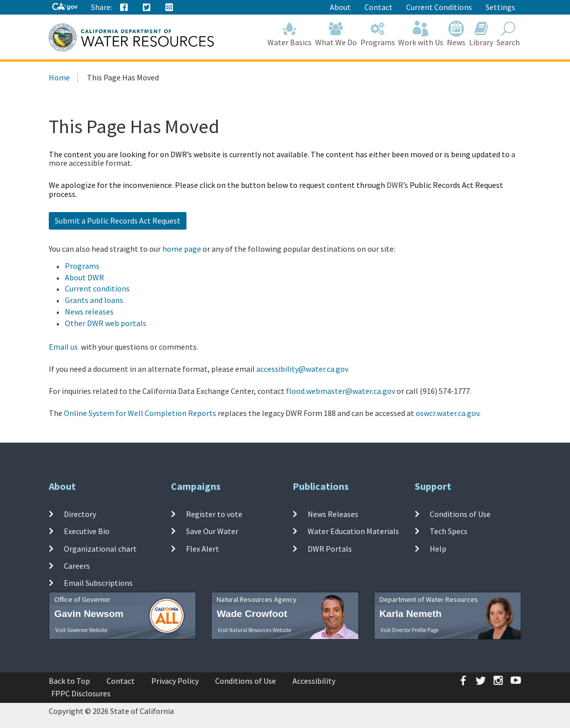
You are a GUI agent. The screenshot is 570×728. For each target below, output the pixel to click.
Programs (377, 34)
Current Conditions (439, 7)
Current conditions (97, 288)
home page (182, 249)
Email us (63, 347)
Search (508, 34)
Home (59, 77)
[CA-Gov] (65, 7)
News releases (89, 311)
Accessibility (314, 681)
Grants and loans (94, 300)
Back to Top (69, 681)
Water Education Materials (353, 531)
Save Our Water (212, 531)
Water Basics (290, 34)
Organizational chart (100, 548)
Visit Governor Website (81, 630)
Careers (77, 566)
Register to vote (214, 514)
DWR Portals (330, 548)
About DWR (84, 277)
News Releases (333, 514)
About (340, 7)
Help (438, 548)
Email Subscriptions (98, 583)
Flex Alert (203, 548)
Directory (80, 514)
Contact (378, 7)
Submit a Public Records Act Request (118, 221)
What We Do (336, 34)
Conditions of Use (460, 514)
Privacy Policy (175, 681)
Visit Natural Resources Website (254, 630)
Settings (500, 7)
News (456, 34)
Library (481, 34)
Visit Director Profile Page (409, 630)
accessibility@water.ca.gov (302, 369)
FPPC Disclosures (81, 693)
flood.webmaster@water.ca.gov (341, 391)
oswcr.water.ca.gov (447, 413)
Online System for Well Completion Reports (140, 413)
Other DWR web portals (106, 323)
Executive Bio (87, 531)
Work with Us (421, 34)
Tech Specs (449, 531)
